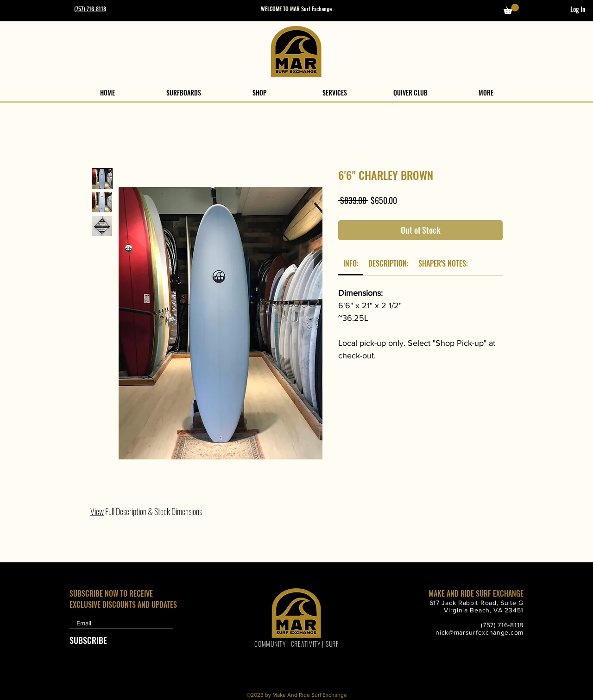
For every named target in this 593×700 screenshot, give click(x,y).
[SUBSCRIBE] (92, 640)
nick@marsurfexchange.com (479, 632)
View (97, 511)
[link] (351, 263)
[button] (511, 9)
